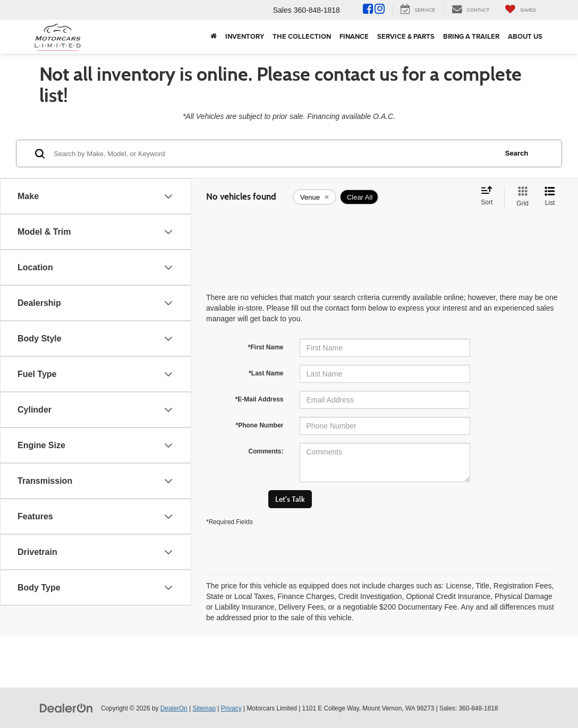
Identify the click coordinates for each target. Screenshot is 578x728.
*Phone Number (259, 425)
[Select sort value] (490, 196)
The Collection (302, 36)
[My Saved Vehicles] (521, 10)
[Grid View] (520, 197)
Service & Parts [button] (406, 36)
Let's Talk (290, 499)
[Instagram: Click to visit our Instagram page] (380, 10)
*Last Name (266, 373)
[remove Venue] (314, 197)
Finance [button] (354, 36)
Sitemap (204, 708)
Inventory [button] (245, 36)
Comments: (266, 451)
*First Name (266, 347)
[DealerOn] (66, 708)
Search (517, 153)
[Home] (214, 37)
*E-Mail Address (260, 399)
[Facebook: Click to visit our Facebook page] (368, 10)
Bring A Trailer (471, 36)
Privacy (231, 708)
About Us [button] (525, 36)
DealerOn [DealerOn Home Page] (174, 708)
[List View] (550, 197)
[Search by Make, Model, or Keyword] (274, 153)
